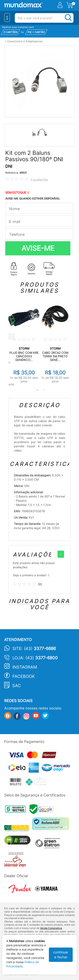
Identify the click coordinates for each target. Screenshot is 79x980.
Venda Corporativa (51, 928)
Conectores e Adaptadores (25, 41)
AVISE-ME (38, 248)
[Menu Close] (7, 17)
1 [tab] (35, 390)
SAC (17, 686)
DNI (9, 166)
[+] (61, 554)
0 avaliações (39, 179)
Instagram (25, 667)
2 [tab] (42, 390)
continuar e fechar (61, 955)
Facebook (24, 676)
